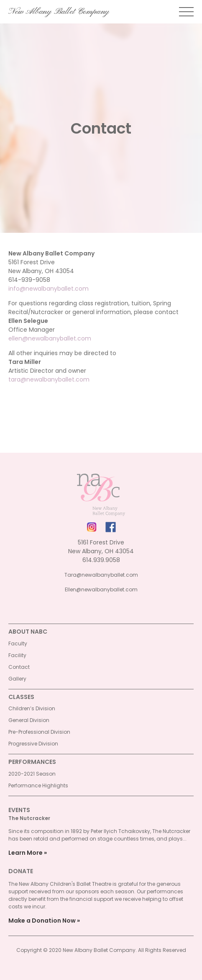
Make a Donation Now (42, 921)
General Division (29, 720)
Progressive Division (33, 744)
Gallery (17, 679)
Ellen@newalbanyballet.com (101, 589)
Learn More (26, 853)
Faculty (18, 643)
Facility (17, 655)
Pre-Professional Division (39, 732)
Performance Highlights (38, 785)
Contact (19, 667)
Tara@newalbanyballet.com (101, 575)
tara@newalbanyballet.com (49, 379)
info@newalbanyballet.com (49, 289)
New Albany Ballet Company (59, 12)
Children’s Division (32, 708)
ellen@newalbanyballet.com (50, 338)
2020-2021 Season (32, 774)
